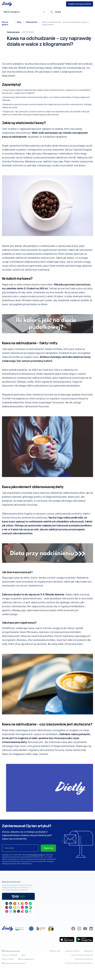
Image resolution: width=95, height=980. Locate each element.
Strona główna (5, 23)
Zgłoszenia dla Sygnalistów (14, 976)
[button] (24, 12)
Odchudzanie (32, 22)
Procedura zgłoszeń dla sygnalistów (79, 976)
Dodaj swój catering (11, 964)
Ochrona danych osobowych (82, 968)
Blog (19, 22)
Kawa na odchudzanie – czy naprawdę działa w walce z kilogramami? (65, 23)
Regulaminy (89, 964)
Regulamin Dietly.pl (38, 860)
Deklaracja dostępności (84, 972)
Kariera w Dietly (8, 972)
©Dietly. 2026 (55, 964)
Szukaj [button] (56, 12)
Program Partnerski (10, 968)
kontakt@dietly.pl (26, 972)
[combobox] (24, 12)
